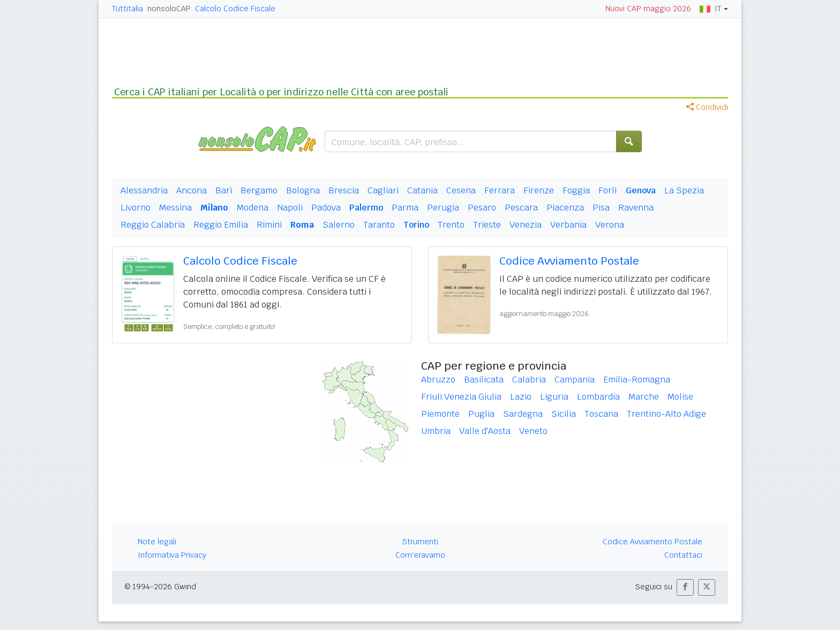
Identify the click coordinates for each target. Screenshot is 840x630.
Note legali (157, 542)
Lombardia (598, 397)
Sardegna (523, 414)
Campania (575, 380)
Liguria (554, 397)
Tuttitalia (127, 9)
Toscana (601, 414)
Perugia (443, 208)
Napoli (290, 208)
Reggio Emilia (221, 225)
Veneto (533, 431)
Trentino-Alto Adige (666, 414)
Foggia (576, 190)
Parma (405, 208)
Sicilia (564, 414)
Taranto (379, 225)
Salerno (339, 225)
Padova (326, 208)
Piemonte (440, 414)
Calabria (529, 380)
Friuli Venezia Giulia (461, 397)
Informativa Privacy (172, 555)
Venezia (526, 225)
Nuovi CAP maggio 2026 (648, 9)
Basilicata (484, 380)
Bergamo (259, 190)
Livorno (136, 208)
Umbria (436, 431)
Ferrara (500, 190)
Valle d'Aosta (485, 431)
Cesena (461, 190)
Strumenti (420, 542)
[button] (685, 587)
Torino (416, 225)
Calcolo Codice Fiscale (235, 9)
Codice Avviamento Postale (569, 261)
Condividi (707, 107)
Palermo (366, 208)
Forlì (608, 190)
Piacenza (565, 208)
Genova (641, 190)
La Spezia (684, 190)
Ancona (192, 190)
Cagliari (383, 190)
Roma (302, 225)
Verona (610, 225)
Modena (253, 208)
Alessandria (144, 190)
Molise (680, 397)
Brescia (344, 190)
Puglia (481, 414)
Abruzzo (438, 380)
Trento (451, 225)
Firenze (539, 190)
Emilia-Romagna (637, 380)
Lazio (521, 397)
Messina (175, 208)
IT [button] (710, 9)
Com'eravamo (420, 555)
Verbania (568, 225)
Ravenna (636, 208)
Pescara (521, 208)
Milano (214, 208)
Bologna (303, 190)
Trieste (487, 225)
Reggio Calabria (153, 225)
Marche (644, 397)
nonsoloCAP (169, 9)
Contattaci (683, 555)
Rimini (269, 225)
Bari (224, 190)
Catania (422, 190)
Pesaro (482, 208)
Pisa (601, 208)
